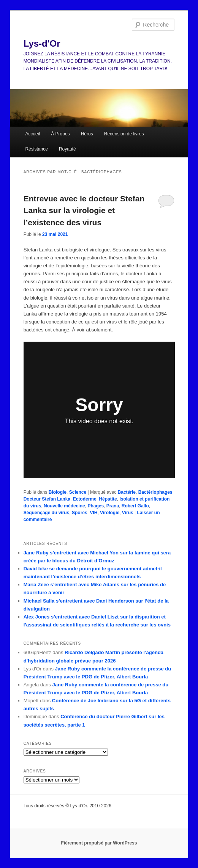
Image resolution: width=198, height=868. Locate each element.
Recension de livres (124, 134)
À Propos (60, 134)
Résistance (36, 149)
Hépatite (108, 499)
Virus (128, 513)
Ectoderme (85, 499)
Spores (80, 513)
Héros (87, 134)
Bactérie (127, 492)
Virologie (110, 513)
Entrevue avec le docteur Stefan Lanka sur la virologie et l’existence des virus (84, 210)
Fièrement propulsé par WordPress (99, 843)
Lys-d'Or (42, 43)
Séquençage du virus (47, 513)
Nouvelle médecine (64, 506)
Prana (113, 506)
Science (78, 492)
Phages (96, 506)
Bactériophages (155, 492)
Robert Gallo (135, 506)
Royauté (67, 149)
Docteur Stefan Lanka (47, 499)
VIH (93, 513)
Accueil (32, 134)
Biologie (58, 492)
